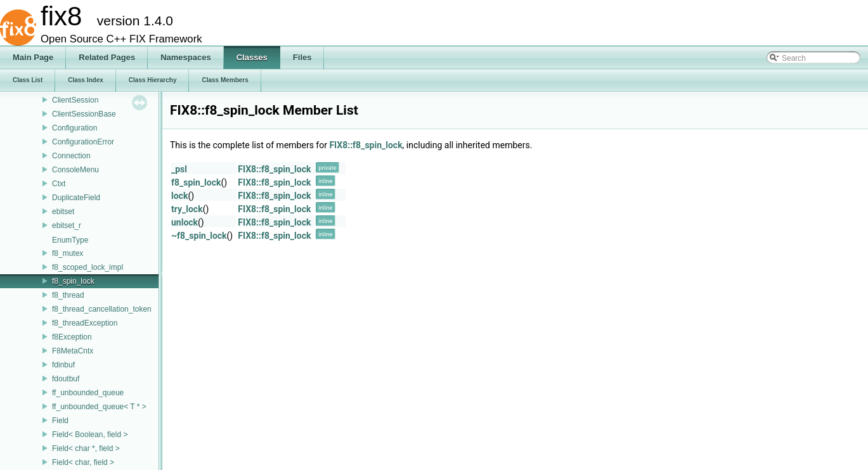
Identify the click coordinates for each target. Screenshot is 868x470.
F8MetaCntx (73, 351)
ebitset (63, 212)
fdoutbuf (66, 379)
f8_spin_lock (73, 281)
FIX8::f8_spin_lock (366, 145)
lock (179, 196)
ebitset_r (67, 225)
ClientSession (75, 100)
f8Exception (72, 337)
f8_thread (68, 295)
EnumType (70, 240)
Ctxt (59, 184)
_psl (179, 169)
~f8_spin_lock (199, 236)
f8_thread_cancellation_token (102, 309)
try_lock (187, 209)
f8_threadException (85, 323)
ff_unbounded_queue (88, 393)
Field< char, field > (83, 462)
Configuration (74, 128)
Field (60, 421)
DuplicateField (76, 198)
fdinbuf (63, 365)
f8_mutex (68, 253)
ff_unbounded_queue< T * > (99, 407)
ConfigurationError (83, 142)
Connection (71, 156)
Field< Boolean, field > (90, 435)
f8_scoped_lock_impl (87, 267)
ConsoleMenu (75, 170)
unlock (185, 222)
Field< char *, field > (86, 448)
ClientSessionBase (84, 114)
